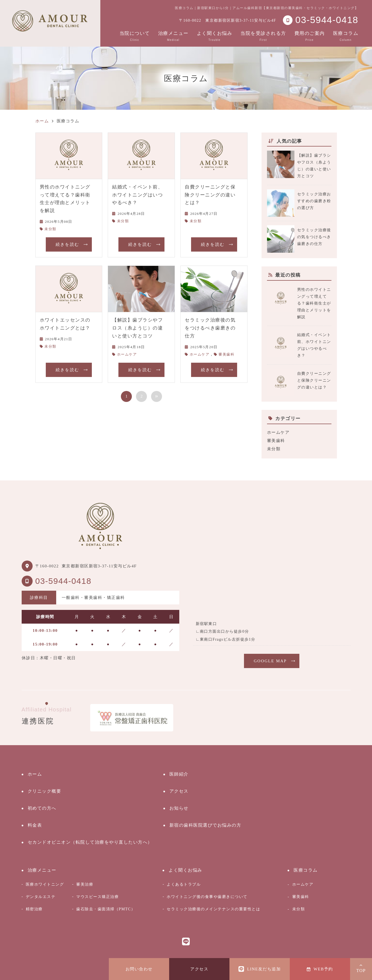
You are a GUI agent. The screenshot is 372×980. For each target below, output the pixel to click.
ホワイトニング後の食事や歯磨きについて (207, 897)
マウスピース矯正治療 (97, 897)
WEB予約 (320, 969)
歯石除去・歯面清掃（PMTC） (106, 909)
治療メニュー (173, 36)
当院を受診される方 (263, 36)
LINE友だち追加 (260, 969)
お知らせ (179, 808)
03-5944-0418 (63, 581)
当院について (135, 36)
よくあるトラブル (184, 884)
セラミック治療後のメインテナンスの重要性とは (213, 909)
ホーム (35, 774)
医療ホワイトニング (45, 884)
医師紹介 (179, 774)
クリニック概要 (45, 791)
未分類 (50, 229)
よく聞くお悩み (215, 36)
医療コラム (346, 36)
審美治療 (85, 884)
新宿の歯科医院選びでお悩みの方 (205, 825)
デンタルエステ (41, 897)
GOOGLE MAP (270, 661)
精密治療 (34, 909)
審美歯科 (226, 354)
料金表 (35, 825)
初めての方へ (42, 808)
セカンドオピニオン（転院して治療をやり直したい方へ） (90, 842)
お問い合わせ (139, 969)
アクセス (199, 969)
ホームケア (127, 354)
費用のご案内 (310, 36)
